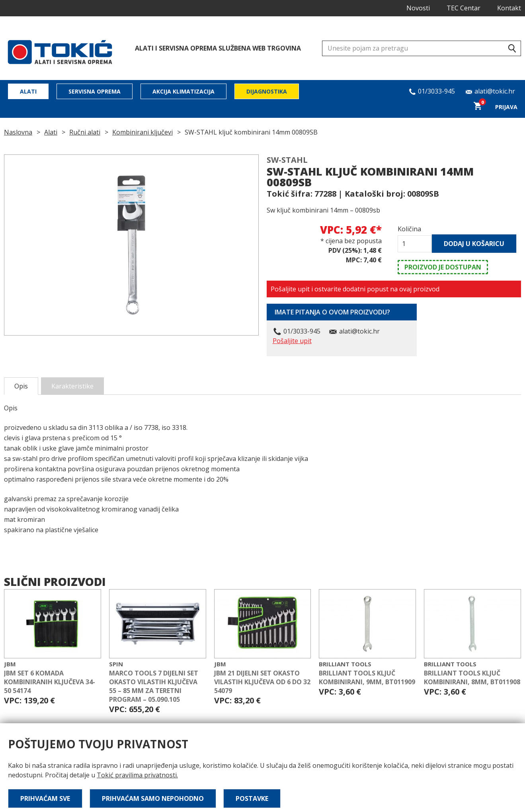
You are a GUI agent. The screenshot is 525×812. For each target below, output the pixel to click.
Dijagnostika (267, 91)
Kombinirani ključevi (142, 132)
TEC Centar (464, 8)
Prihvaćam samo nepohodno (153, 798)
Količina (409, 229)
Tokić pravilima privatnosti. (137, 775)
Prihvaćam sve (45, 798)
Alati (28, 91)
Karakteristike (72, 386)
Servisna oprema (95, 91)
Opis (21, 386)
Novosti (418, 8)
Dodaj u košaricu (474, 244)
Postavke (252, 798)
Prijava (506, 107)
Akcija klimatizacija (183, 91)
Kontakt (509, 8)
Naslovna (18, 132)
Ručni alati (85, 132)
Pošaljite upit (292, 341)
